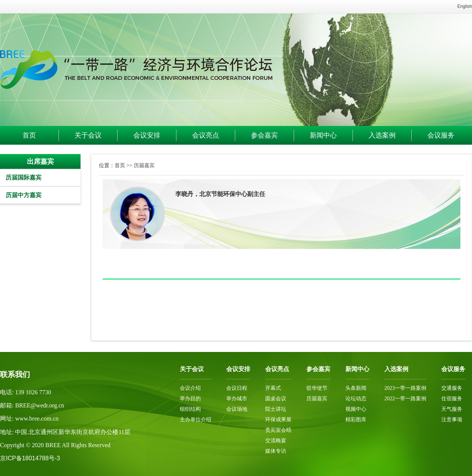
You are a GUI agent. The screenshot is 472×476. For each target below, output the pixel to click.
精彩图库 (356, 420)
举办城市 (237, 399)
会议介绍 (190, 388)
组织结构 (190, 409)
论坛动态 (356, 399)
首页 (29, 135)
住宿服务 (452, 399)
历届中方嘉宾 (24, 195)
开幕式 (273, 388)
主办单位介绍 (196, 420)
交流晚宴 (276, 441)
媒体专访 (276, 451)
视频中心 (356, 409)
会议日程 (237, 388)
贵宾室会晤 (278, 430)
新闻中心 (323, 135)
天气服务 (452, 409)
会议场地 (237, 409)
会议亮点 (206, 135)
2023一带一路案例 (405, 388)
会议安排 (147, 135)
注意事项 (452, 420)
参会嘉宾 (264, 135)
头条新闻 (356, 388)
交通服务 (452, 388)
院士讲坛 (276, 409)
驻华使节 (317, 388)
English (465, 6)
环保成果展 (278, 420)
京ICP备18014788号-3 (30, 458)
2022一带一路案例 (405, 399)
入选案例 (382, 135)
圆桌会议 (276, 399)
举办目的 (190, 399)
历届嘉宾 (144, 165)
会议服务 (441, 135)
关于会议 (88, 135)
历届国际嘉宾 (24, 177)
